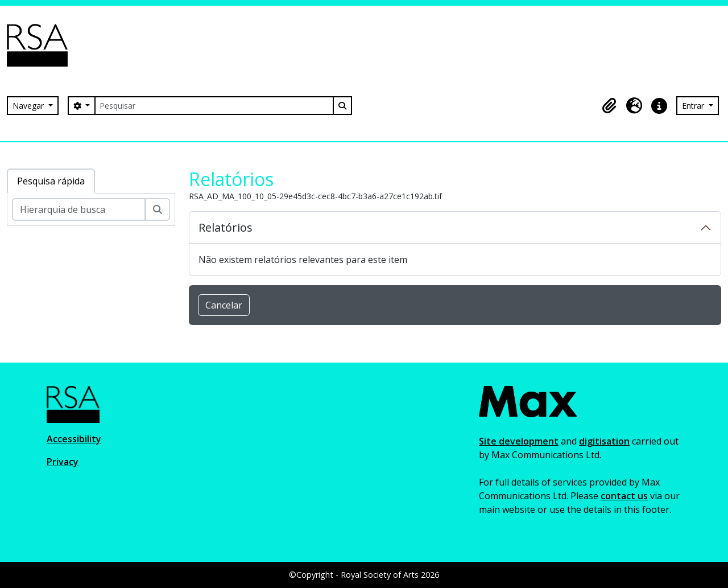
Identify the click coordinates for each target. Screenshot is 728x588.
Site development (519, 441)
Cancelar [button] (224, 305)
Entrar (694, 106)
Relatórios (226, 227)
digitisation (604, 441)
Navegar (29, 106)
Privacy (63, 462)
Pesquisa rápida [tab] (51, 181)
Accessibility (74, 439)
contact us (624, 496)
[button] (609, 106)
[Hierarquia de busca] (79, 209)
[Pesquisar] (214, 106)
